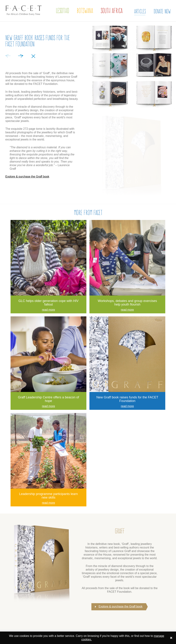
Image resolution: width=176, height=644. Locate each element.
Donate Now (162, 11)
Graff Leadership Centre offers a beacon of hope (48, 399)
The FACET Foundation (21, 19)
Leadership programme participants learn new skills (48, 496)
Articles (140, 11)
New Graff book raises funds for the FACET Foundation (127, 399)
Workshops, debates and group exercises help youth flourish (127, 303)
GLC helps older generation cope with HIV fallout (48, 303)
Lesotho (62, 11)
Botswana (85, 11)
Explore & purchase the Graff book (27, 177)
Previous (8, 56)
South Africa (112, 11)
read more (49, 310)
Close (33, 56)
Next (21, 56)
